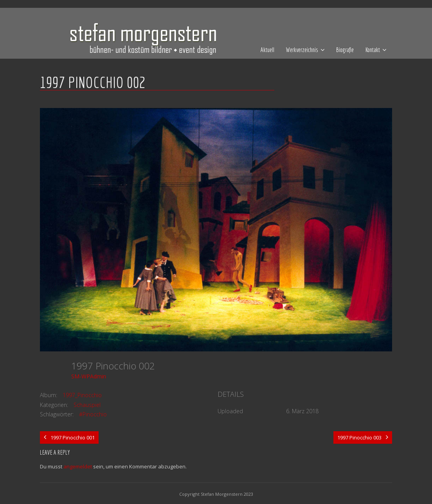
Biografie (345, 50)
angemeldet (78, 466)
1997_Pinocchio (82, 395)
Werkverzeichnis (302, 50)
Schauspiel (87, 405)
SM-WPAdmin (89, 376)
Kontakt (373, 50)
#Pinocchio (93, 414)
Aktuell (267, 50)
